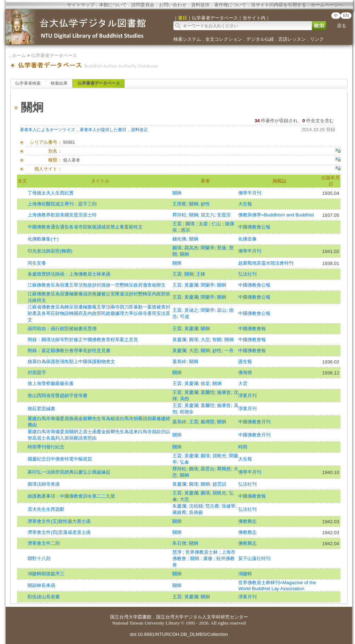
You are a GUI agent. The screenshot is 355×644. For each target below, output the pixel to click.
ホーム (19, 55)
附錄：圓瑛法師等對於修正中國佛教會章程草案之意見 (83, 340)
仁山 (217, 224)
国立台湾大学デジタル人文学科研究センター (202, 617)
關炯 (177, 193)
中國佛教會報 (252, 329)
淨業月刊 (247, 396)
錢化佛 (179, 239)
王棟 (201, 274)
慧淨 (178, 552)
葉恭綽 (179, 361)
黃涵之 (191, 310)
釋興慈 (224, 469)
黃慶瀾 (191, 285)
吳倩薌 (196, 512)
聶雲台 (208, 469)
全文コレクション (224, 39)
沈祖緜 (196, 506)
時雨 (243, 447)
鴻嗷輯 (245, 574)
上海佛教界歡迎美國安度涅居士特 (62, 215)
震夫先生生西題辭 (46, 509)
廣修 (208, 558)
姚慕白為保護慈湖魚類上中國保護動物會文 (71, 361)
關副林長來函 (41, 585)
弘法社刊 (247, 274)
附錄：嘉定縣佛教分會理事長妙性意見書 (69, 351)
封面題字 (37, 372)
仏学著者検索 (28, 83)
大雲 (243, 383)
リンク (317, 39)
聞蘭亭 (208, 248)
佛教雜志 (247, 521)
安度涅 (224, 215)
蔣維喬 (179, 512)
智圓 (217, 340)
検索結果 (59, 83)
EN (346, 16)
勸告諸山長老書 (44, 597)
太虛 (204, 224)
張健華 (228, 506)
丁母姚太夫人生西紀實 (51, 193)
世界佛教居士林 (202, 552)
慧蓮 (222, 248)
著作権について (230, 5)
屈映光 (219, 456)
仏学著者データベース (54, 55)
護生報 (245, 361)
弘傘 (184, 462)
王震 (178, 224)
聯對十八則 (39, 558)
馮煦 (184, 399)
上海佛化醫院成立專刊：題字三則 (62, 204)
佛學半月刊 (250, 193)
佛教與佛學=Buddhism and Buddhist (276, 215)
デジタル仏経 (260, 39)
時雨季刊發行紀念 (46, 447)
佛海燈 (245, 372)
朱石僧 (179, 543)
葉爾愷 (208, 392)
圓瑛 (191, 224)
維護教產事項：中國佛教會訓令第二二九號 (71, 496)
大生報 (245, 204)
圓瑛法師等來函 (44, 484)
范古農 (212, 506)
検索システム (187, 39)
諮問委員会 (143, 5)
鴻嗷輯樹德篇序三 (46, 574)
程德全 (187, 412)
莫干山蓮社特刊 (254, 558)
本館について (113, 5)
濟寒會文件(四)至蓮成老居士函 (59, 532)
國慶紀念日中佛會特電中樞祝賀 (60, 459)
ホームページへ (327, 5)
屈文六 (208, 215)
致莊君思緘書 (41, 409)
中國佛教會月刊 (254, 422)
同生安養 (37, 263)
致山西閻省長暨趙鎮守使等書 (58, 396)
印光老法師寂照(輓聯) (50, 251)
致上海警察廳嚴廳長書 (51, 383)
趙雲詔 (219, 484)
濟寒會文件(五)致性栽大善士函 (59, 521)
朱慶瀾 (179, 506)
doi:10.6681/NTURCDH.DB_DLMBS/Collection (179, 634)
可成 (184, 317)
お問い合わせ (173, 5)
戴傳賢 (208, 422)
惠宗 (185, 230)
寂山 (222, 310)
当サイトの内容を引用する (279, 5)
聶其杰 (191, 248)
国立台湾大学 (124, 617)
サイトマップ (81, 5)
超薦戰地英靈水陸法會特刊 (266, 263)
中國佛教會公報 (254, 227)
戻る (342, 26)
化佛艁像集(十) (43, 239)
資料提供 (200, 5)
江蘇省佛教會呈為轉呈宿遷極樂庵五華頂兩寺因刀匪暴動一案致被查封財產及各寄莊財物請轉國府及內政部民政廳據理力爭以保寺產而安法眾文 (99, 313)
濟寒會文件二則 (44, 543)
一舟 (229, 351)
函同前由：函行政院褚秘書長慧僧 (62, 329)
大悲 (205, 340)
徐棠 (205, 383)
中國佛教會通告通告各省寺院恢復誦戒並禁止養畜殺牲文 (85, 227)
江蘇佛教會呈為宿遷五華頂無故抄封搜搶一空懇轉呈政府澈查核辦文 (97, 285)
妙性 (205, 204)
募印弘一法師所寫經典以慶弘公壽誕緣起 (69, 472)
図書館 (145, 617)
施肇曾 (224, 392)
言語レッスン (292, 39)
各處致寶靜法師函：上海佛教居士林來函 (69, 274)
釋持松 (179, 215)
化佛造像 (247, 239)
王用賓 (179, 204)
